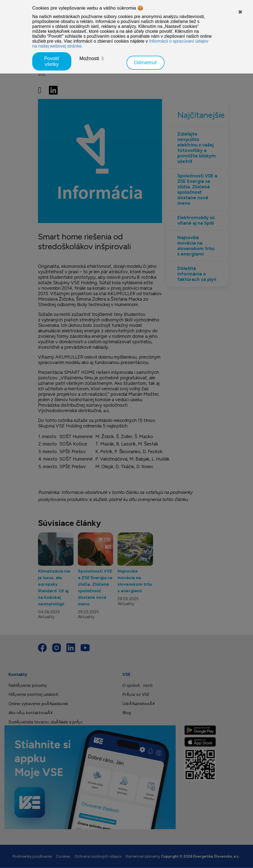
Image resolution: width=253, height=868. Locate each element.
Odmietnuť (145, 63)
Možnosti (89, 58)
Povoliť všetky (52, 61)
